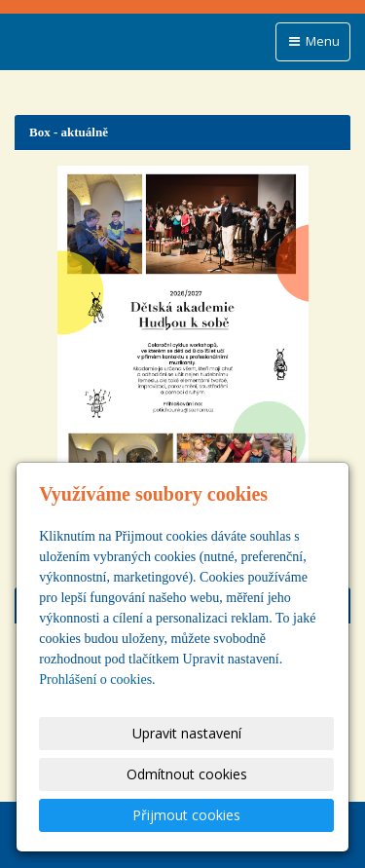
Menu (313, 41)
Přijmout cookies (186, 815)
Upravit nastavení (187, 733)
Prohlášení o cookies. (97, 679)
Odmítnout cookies (187, 774)
